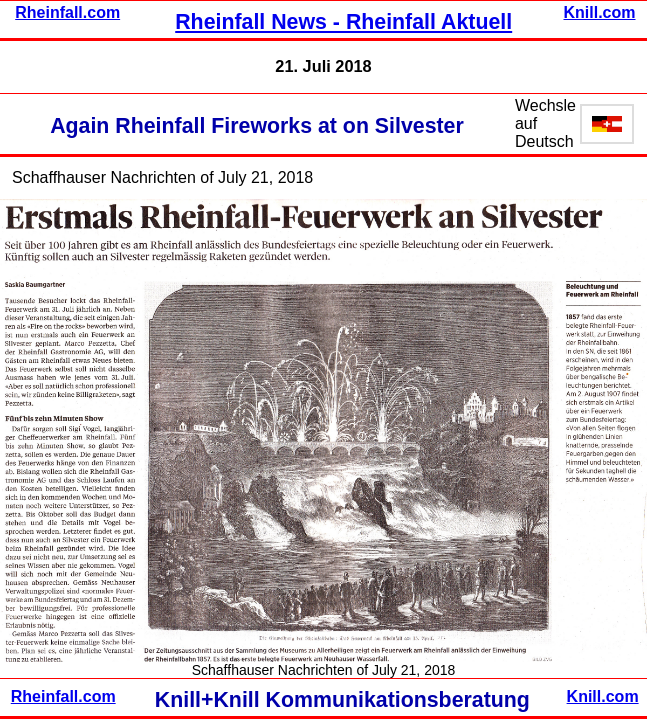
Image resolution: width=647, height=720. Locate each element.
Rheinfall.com (67, 12)
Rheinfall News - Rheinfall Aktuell (343, 22)
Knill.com (600, 12)
